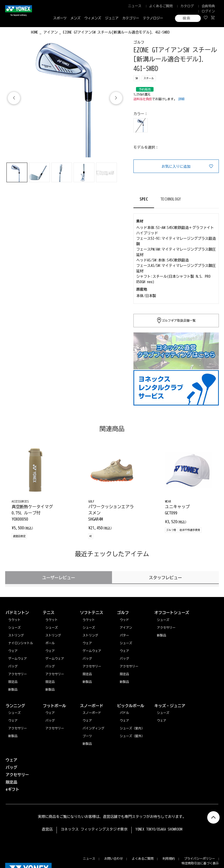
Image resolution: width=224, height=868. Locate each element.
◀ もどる (15, 32)
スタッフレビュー (165, 578)
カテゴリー (131, 18)
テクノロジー (153, 18)
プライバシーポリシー (199, 858)
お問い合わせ (114, 858)
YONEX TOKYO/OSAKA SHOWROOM (159, 829)
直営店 (47, 829)
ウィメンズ (93, 18)
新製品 (13, 736)
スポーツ (60, 18)
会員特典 (208, 6)
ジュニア (112, 18)
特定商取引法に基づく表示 (200, 863)
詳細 (181, 99)
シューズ (14, 713)
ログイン (208, 11)
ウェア (13, 720)
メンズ (75, 18)
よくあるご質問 (161, 6)
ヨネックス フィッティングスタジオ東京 (94, 829)
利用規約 (169, 858)
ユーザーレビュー (59, 578)
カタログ (187, 6)
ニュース (135, 6)
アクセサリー (18, 728)
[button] (116, 98)
